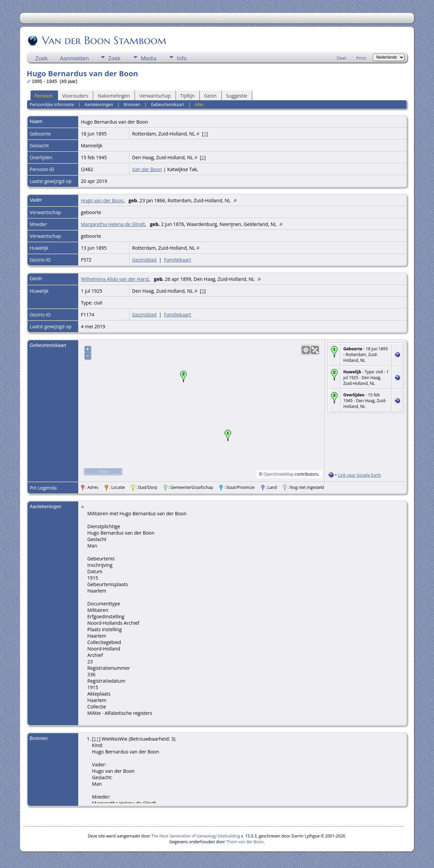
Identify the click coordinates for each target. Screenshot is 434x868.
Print (361, 58)
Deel (341, 58)
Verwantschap (155, 96)
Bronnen (132, 105)
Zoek (42, 58)
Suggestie (237, 96)
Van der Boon (147, 169)
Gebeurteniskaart (167, 105)
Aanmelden (74, 58)
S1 (96, 739)
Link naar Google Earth (360, 475)
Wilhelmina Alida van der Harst (115, 279)
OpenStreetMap (279, 474)
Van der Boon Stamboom (104, 40)
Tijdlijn (188, 96)
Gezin (210, 96)
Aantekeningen (99, 105)
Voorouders (75, 96)
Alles (199, 105)
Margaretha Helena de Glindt (113, 224)
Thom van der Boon (245, 842)
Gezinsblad (144, 260)
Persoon (44, 96)
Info (182, 58)
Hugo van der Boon (102, 200)
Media (149, 58)
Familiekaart (178, 260)
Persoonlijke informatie (52, 105)
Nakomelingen (114, 96)
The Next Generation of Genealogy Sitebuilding (196, 836)
